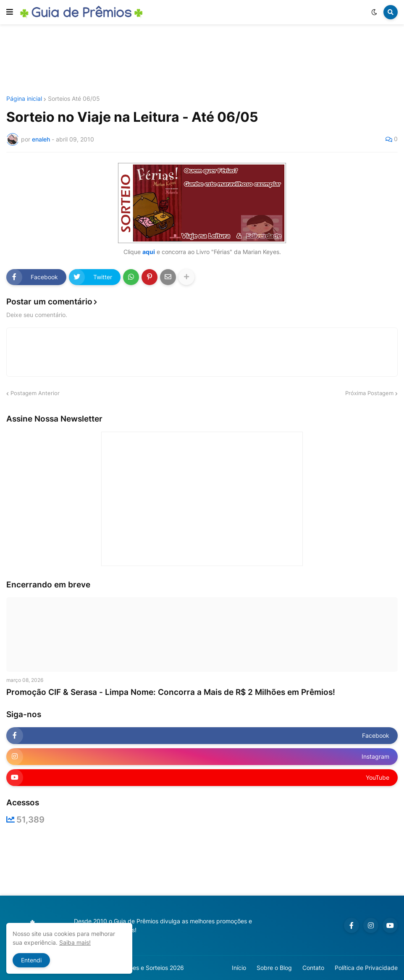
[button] (10, 12)
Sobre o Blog (274, 968)
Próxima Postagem (369, 393)
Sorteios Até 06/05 (74, 99)
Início (239, 968)
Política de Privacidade (366, 968)
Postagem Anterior (35, 393)
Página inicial (24, 99)
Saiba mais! (75, 942)
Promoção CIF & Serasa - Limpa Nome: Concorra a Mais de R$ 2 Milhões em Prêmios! (171, 692)
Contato (313, 968)
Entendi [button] (31, 960)
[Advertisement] (202, 60)
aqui (149, 252)
